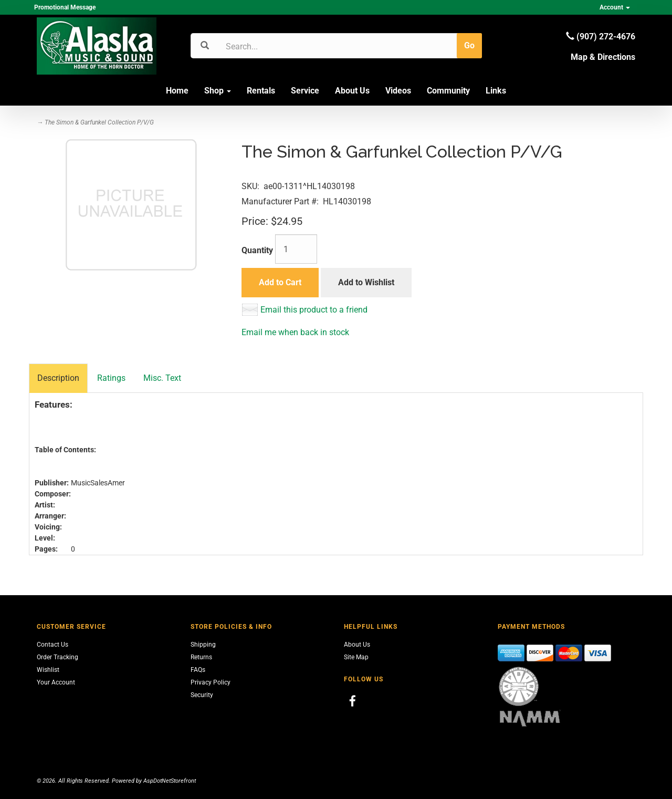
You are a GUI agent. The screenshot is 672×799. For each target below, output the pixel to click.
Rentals (261, 91)
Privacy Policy (211, 682)
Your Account (56, 682)
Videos (398, 91)
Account (615, 7)
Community (448, 91)
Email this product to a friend (314, 310)
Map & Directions (603, 57)
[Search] (276, 46)
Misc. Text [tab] (162, 378)
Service (305, 91)
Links (496, 91)
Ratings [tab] (111, 378)
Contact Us (52, 645)
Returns (201, 657)
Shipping (203, 645)
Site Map (356, 657)
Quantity (257, 250)
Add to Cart (280, 282)
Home (177, 91)
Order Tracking (57, 657)
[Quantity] (296, 249)
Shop (218, 91)
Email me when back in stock (295, 332)
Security (202, 695)
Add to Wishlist (366, 282)
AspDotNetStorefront (170, 781)
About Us (352, 91)
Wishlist (48, 670)
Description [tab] (58, 378)
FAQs (198, 670)
